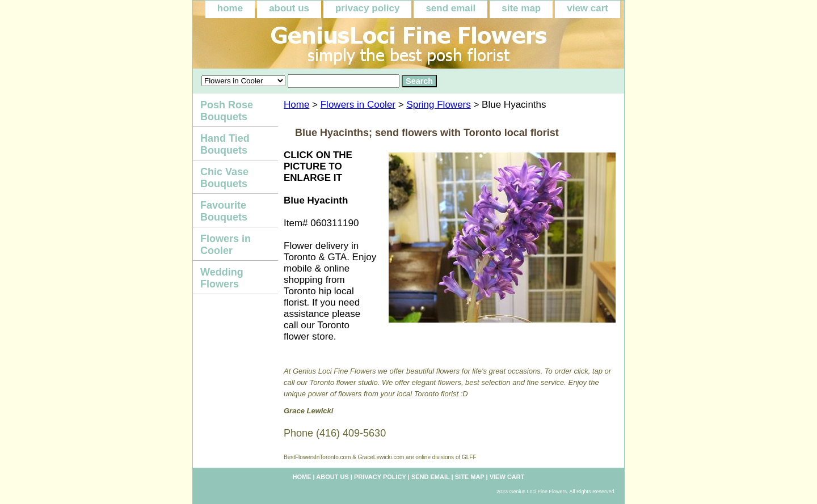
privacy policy (367, 8)
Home (296, 105)
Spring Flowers (438, 105)
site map (521, 8)
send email (450, 8)
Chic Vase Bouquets (224, 178)
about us (289, 8)
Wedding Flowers (222, 278)
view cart (588, 8)
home (230, 8)
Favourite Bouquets (224, 211)
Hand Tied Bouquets (225, 144)
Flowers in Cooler (358, 105)
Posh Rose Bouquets (227, 111)
